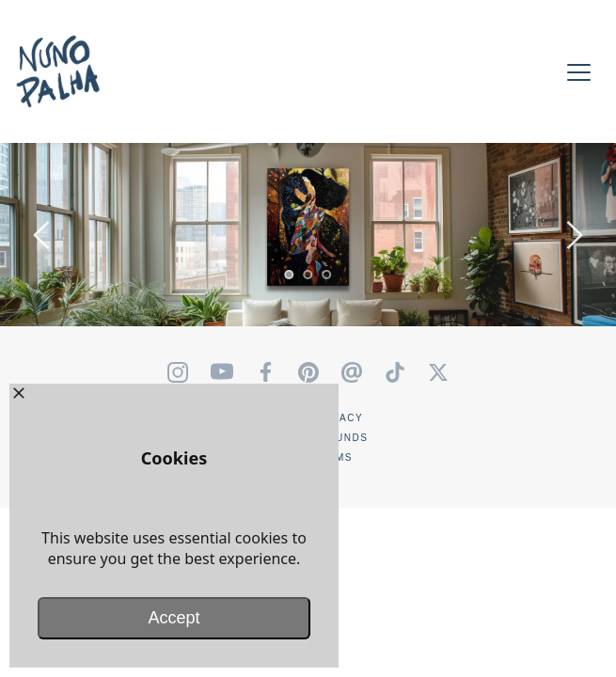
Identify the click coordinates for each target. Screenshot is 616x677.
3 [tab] (327, 275)
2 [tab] (308, 275)
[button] (579, 72)
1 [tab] (290, 275)
